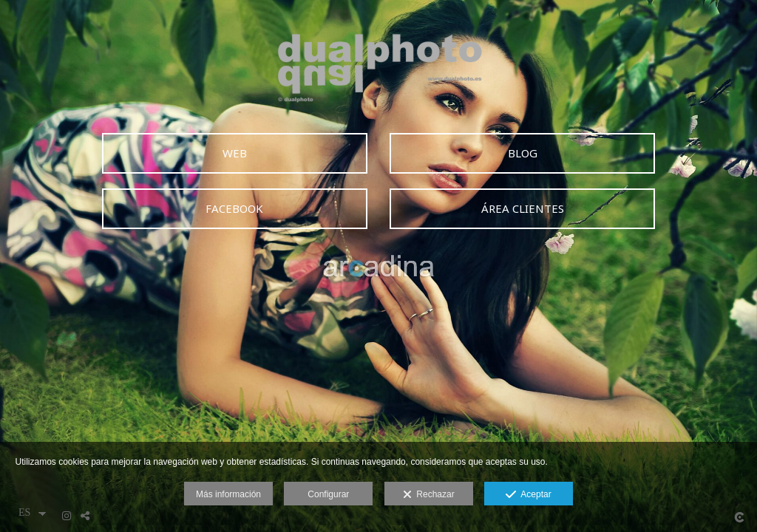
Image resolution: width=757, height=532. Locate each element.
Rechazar (429, 495)
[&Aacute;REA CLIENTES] (522, 209)
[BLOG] (522, 153)
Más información (228, 494)
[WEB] (235, 153)
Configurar (328, 494)
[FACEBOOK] (235, 209)
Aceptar (528, 495)
